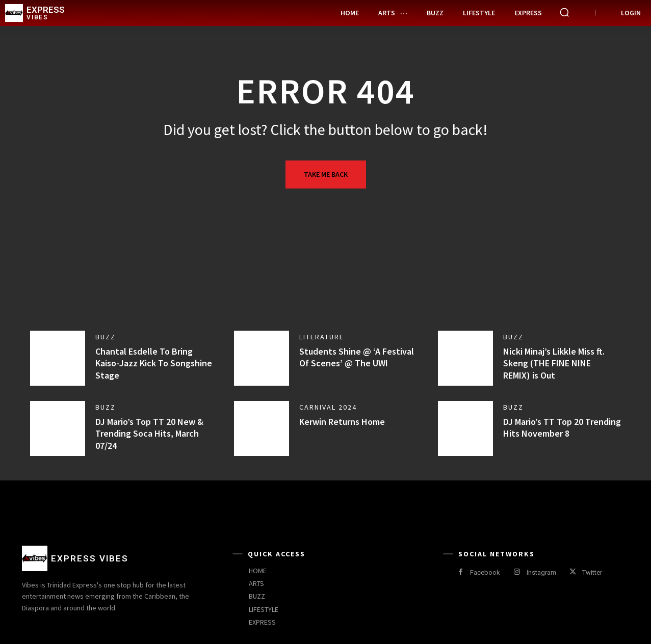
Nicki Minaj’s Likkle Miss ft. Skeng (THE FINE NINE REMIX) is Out (554, 363)
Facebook (485, 572)
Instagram (541, 572)
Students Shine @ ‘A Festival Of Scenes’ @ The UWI (357, 357)
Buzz (106, 337)
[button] (564, 12)
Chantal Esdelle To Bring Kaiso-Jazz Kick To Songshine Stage (154, 363)
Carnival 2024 (328, 407)
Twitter (592, 572)
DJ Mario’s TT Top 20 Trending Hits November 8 (562, 427)
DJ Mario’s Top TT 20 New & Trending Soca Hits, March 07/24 (149, 434)
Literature (322, 337)
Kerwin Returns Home (342, 422)
